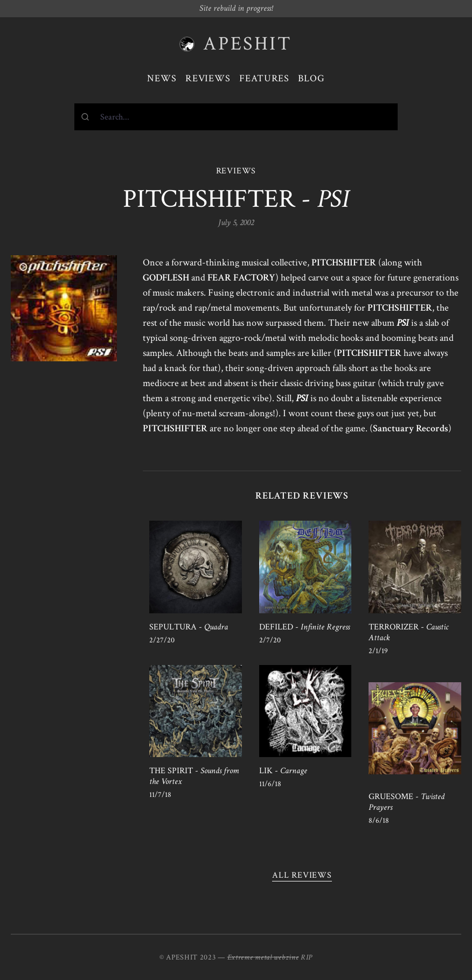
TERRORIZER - (408, 632)
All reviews (302, 875)
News (162, 78)
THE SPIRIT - (194, 776)
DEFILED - (304, 627)
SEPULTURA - (189, 627)
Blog (311, 78)
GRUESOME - (407, 802)
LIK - (283, 771)
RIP (307, 957)
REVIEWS (236, 171)
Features (264, 78)
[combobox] (236, 117)
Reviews (208, 78)
